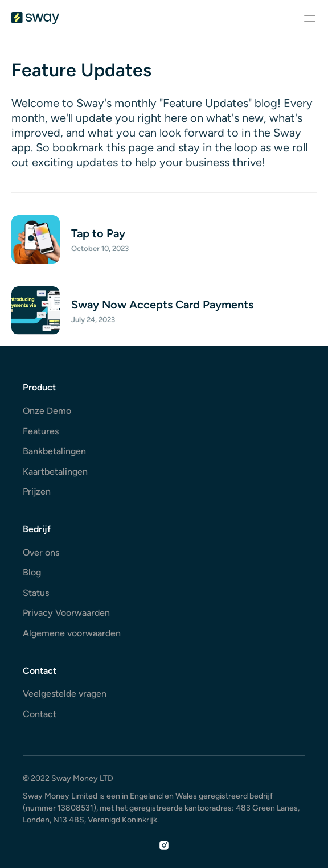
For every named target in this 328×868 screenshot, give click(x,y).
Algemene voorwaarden (72, 633)
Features (41, 431)
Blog (32, 572)
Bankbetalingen (54, 451)
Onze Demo (47, 411)
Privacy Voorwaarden (66, 613)
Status (36, 593)
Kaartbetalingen (55, 472)
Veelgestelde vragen (65, 694)
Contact (40, 714)
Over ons (41, 552)
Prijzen (37, 491)
